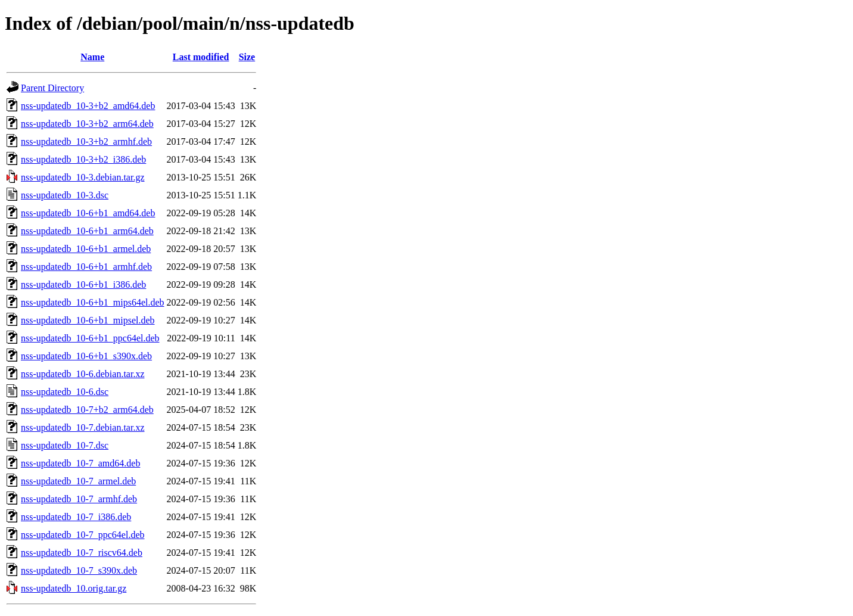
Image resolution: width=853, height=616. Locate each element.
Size (247, 57)
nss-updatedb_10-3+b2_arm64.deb (87, 124)
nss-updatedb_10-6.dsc (65, 392)
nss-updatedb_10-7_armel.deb (78, 481)
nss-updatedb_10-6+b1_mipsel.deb (88, 320)
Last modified (201, 57)
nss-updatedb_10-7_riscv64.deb (82, 553)
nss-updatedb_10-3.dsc (65, 195)
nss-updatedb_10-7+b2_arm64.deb (87, 410)
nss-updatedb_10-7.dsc (65, 445)
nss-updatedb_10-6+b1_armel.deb (86, 249)
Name (92, 57)
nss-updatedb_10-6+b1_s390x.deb (86, 356)
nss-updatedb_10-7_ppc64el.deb (83, 535)
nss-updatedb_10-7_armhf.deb (79, 499)
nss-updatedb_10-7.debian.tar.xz (83, 427)
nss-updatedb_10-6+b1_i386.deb (83, 284)
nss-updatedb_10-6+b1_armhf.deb (86, 267)
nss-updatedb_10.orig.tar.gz (74, 588)
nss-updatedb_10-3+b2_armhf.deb (86, 141)
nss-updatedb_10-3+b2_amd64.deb (88, 106)
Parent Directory (52, 88)
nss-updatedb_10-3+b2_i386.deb (83, 159)
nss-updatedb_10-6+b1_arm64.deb (87, 231)
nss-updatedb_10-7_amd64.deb (80, 463)
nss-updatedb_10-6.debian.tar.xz (83, 374)
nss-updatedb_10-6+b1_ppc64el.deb (90, 338)
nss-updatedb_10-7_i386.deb (76, 517)
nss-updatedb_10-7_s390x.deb (79, 570)
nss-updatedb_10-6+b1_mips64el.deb (93, 302)
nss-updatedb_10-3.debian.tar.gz (83, 177)
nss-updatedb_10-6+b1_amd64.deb (88, 213)
